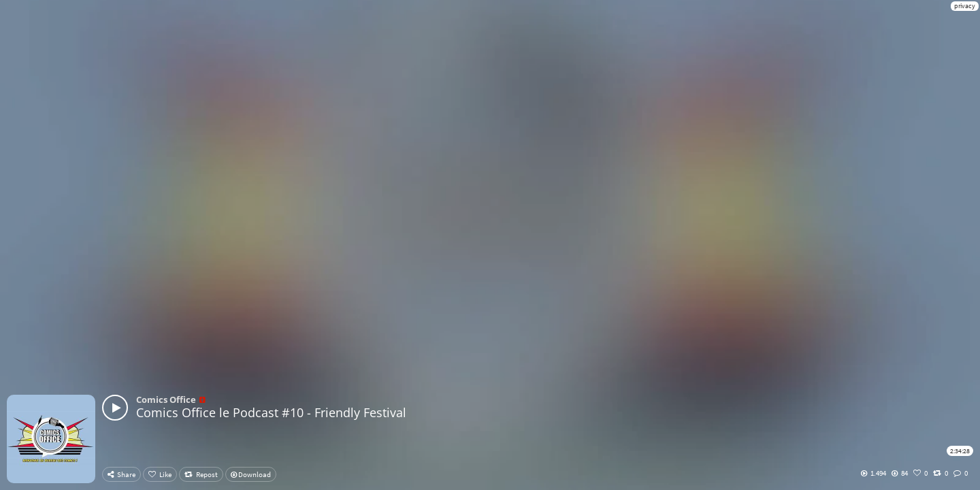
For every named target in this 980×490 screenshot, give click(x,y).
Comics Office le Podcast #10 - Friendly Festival (271, 412)
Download (251, 474)
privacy (965, 6)
